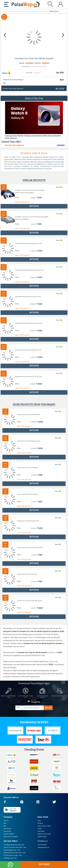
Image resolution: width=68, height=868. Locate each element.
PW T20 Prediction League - (13, 855)
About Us (6, 821)
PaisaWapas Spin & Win (10, 858)
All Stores (40, 823)
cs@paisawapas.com (43, 847)
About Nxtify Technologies (11, 837)
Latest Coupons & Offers (44, 826)
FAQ (5, 826)
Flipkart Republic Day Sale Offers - (14, 853)
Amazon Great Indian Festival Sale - (15, 847)
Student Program (42, 837)
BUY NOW (44, 864)
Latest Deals (41, 831)
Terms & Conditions (9, 834)
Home (39, 821)
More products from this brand (34, 404)
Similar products (34, 180)
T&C (5, 83)
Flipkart (46, 63)
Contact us (43, 841)
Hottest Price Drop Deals (44, 834)
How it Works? (8, 829)
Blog (5, 823)
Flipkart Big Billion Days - (12, 850)
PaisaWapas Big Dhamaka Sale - (14, 845)
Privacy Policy (7, 831)
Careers (40, 829)
